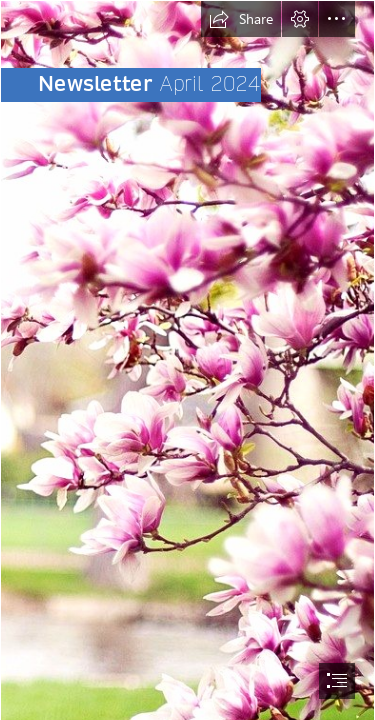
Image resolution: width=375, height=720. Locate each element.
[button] (241, 19)
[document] (187, 360)
